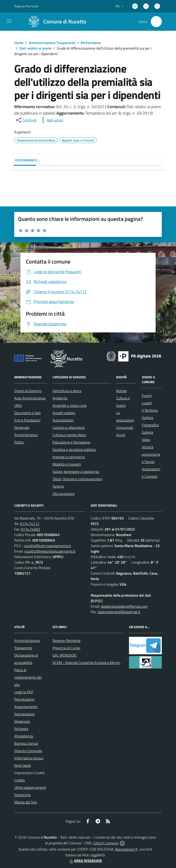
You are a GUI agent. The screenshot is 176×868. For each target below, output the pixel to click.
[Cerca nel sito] (156, 22)
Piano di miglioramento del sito (28, 677)
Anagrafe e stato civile (70, 405)
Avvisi (121, 435)
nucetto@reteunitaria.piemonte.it (50, 551)
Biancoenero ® (126, 849)
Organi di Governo (28, 391)
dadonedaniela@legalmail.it (119, 612)
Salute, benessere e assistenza (76, 472)
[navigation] (9, 21)
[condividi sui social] (26, 120)
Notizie (121, 391)
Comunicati (125, 427)
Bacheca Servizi (26, 743)
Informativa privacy (29, 758)
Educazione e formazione (71, 442)
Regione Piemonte (66, 640)
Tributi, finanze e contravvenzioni (77, 479)
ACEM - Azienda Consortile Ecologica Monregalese (91, 663)
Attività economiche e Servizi (151, 454)
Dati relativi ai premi (36, 48)
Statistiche (22, 795)
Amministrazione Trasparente (52, 43)
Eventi (147, 396)
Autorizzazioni (63, 420)
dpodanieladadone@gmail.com (124, 606)
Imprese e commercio (69, 457)
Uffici (18, 405)
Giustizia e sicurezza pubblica (74, 449)
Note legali (22, 765)
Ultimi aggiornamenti (30, 787)
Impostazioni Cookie (29, 773)
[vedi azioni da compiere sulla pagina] (51, 120)
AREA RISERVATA (85, 861)
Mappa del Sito (26, 802)
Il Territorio (150, 410)
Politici (19, 442)
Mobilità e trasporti (67, 464)
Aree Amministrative (30, 398)
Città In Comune (106, 843)
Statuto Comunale (28, 751)
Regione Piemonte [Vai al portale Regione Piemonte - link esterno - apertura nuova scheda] (26, 6)
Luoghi (147, 403)
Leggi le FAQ (24, 692)
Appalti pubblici (64, 413)
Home (19, 43)
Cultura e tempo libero (69, 435)
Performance (91, 43)
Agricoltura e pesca (67, 391)
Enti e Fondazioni (27, 420)
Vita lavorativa (63, 494)
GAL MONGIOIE (65, 655)
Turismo (58, 486)
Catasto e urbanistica (69, 427)
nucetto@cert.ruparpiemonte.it (47, 546)
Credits (19, 780)
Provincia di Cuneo (66, 648)
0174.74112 (30, 524)
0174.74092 (30, 529)
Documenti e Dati (27, 413)
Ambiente (60, 398)
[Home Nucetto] (55, 22)
